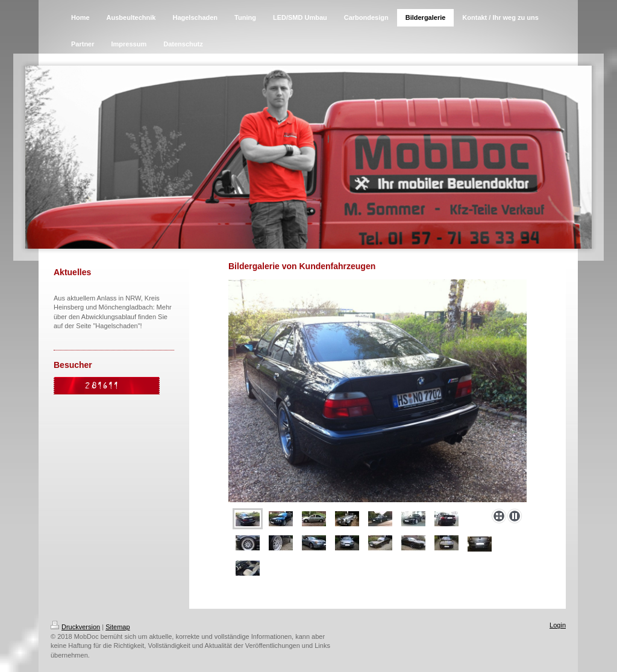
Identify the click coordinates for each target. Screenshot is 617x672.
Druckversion (75, 627)
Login (558, 625)
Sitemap (117, 627)
